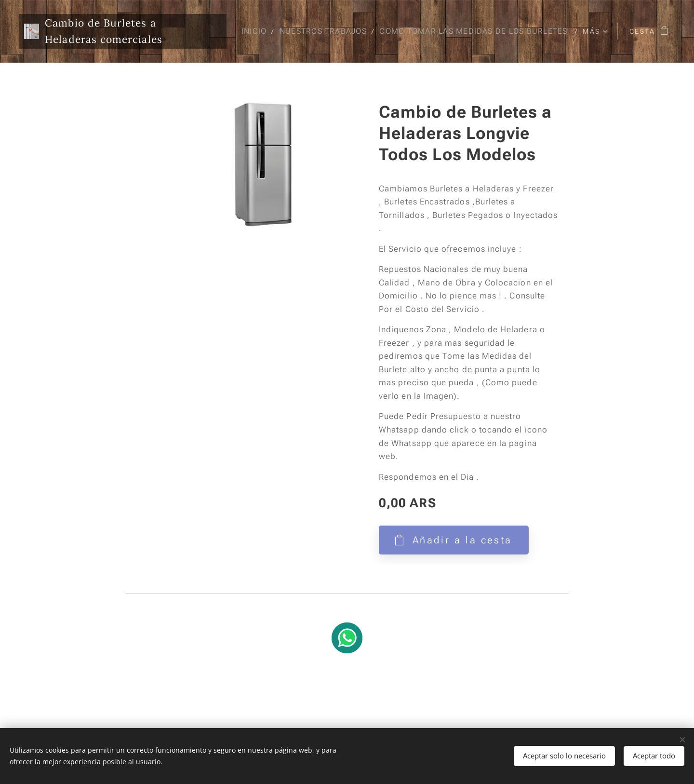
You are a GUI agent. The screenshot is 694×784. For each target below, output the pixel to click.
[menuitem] (460, 31)
